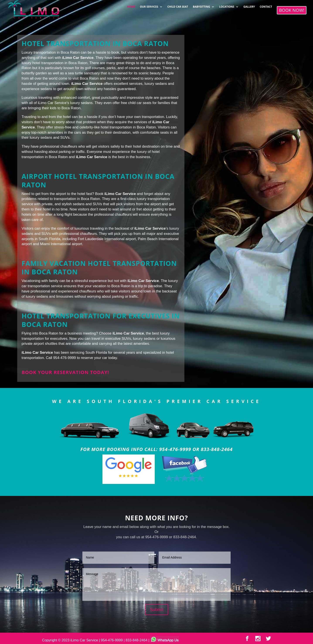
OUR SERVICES (149, 5)
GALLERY (249, 5)
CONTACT (266, 5)
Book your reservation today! (65, 372)
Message (156, 584)
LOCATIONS (227, 5)
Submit (156, 610)
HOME (131, 5)
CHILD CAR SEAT (178, 5)
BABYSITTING (202, 5)
